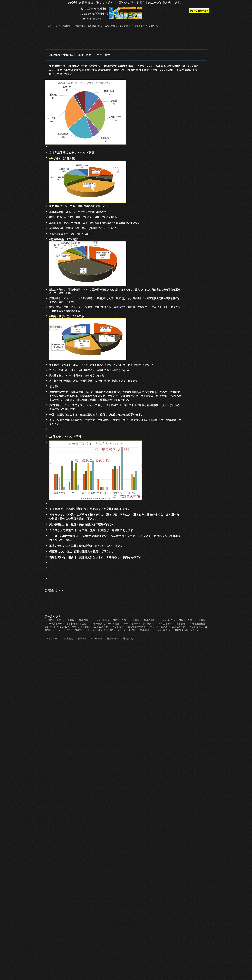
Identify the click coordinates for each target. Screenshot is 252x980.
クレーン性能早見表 (199, 11)
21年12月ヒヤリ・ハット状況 (171, 624)
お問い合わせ (155, 26)
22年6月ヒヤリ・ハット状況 (125, 620)
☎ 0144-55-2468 (92, 19)
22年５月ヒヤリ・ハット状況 (158, 620)
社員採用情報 (139, 26)
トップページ (51, 26)
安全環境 (124, 26)
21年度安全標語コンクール (186, 630)
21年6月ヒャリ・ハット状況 (121, 630)
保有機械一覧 (94, 26)
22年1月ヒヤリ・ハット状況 (137, 624)
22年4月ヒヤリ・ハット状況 (192, 620)
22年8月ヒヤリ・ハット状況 (60, 620)
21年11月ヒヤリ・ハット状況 (75, 627)
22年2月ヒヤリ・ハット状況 (105, 624)
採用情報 (111, 639)
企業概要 (66, 26)
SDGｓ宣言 (110, 26)
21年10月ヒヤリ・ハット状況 (109, 627)
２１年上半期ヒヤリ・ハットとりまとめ (148, 627)
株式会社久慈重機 (125, 10)
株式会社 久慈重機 (94, 9)
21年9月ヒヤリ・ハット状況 (186, 627)
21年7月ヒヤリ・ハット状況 (89, 630)
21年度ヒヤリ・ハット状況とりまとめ (67, 624)
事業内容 (79, 26)
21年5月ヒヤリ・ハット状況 (154, 630)
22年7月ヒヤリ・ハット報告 (93, 620)
